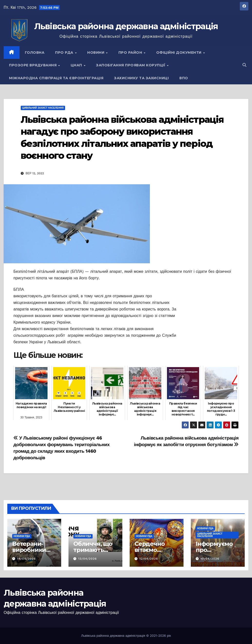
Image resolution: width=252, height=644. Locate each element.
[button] (244, 65)
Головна (35, 53)
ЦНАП (77, 65)
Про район (131, 53)
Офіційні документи (179, 53)
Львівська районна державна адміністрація (126, 26)
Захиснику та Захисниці (141, 78)
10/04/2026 (210, 559)
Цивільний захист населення (43, 108)
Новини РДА (22, 536)
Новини (96, 53)
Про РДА (65, 53)
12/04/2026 (149, 559)
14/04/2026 (26, 559)
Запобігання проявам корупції (131, 65)
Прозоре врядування (33, 65)
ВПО (184, 78)
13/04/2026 (87, 559)
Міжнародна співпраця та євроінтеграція (56, 78)
